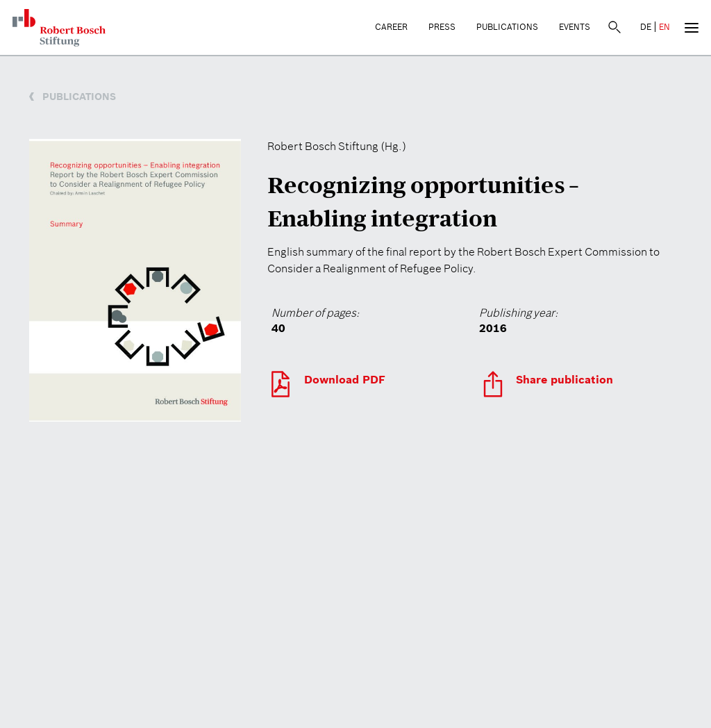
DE (646, 27)
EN (664, 27)
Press (442, 27)
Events (575, 27)
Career (391, 27)
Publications (507, 27)
